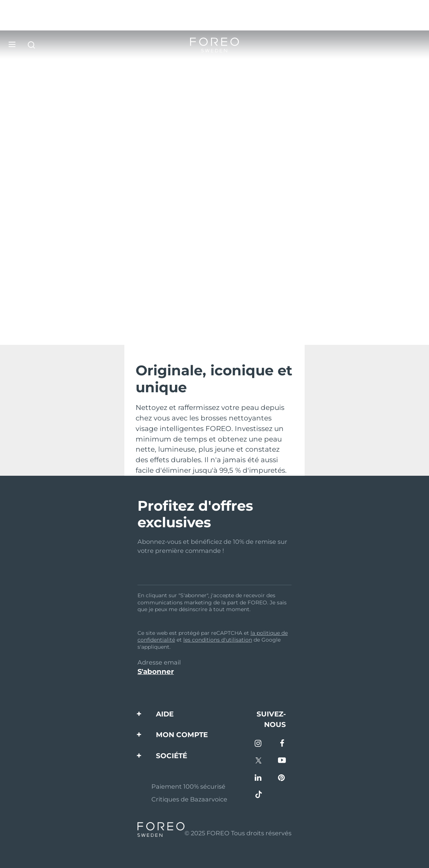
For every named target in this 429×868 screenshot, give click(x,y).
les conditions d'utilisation (218, 640)
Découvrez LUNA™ (51, 327)
